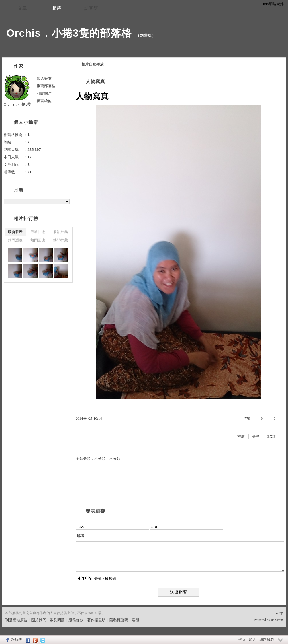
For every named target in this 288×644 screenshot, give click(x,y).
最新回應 (38, 232)
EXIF (272, 436)
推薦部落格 (46, 86)
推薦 (241, 436)
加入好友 (44, 78)
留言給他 (44, 101)
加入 (252, 640)
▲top (279, 613)
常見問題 (57, 620)
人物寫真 (95, 82)
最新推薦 (60, 232)
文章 (22, 8)
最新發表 (15, 232)
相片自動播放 (93, 64)
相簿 (57, 8)
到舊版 (146, 35)
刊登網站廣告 (16, 620)
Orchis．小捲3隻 (18, 104)
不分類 (100, 459)
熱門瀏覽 (15, 240)
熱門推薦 (60, 240)
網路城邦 (267, 640)
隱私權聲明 (119, 620)
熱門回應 (38, 240)
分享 (256, 436)
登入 (242, 640)
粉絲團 (17, 640)
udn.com (277, 620)
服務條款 (76, 620)
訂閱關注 (44, 93)
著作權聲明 (96, 620)
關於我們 (39, 620)
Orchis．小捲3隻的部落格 (69, 33)
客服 (136, 620)
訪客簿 (91, 8)
